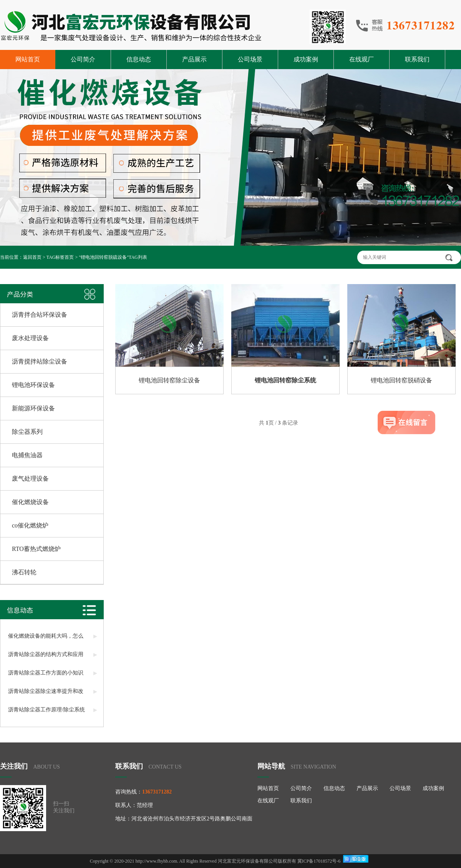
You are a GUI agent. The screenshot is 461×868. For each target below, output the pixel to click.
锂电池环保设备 (33, 385)
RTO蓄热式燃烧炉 (36, 549)
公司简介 (83, 59)
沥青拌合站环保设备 (40, 315)
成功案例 (306, 59)
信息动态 (139, 59)
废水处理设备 (30, 338)
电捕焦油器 (27, 455)
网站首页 (28, 59)
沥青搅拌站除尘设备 (40, 361)
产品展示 (194, 59)
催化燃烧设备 (30, 502)
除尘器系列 (27, 432)
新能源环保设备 (33, 408)
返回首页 (32, 257)
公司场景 (250, 59)
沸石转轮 (24, 572)
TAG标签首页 (60, 257)
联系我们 (417, 59)
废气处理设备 (30, 479)
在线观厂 (362, 59)
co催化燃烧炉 (30, 525)
